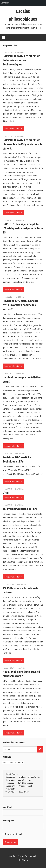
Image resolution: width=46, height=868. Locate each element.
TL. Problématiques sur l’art (20, 509)
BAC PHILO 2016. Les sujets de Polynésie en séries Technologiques (21, 60)
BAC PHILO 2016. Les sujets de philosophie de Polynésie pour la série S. (22, 144)
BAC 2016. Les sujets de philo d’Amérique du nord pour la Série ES (23, 228)
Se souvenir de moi (12, 834)
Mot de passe (8, 820)
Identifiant (7, 807)
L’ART (6, 493)
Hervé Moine (19, 52)
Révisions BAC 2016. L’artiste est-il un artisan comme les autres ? (21, 305)
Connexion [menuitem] (5, 3)
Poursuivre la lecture (12, 129)
